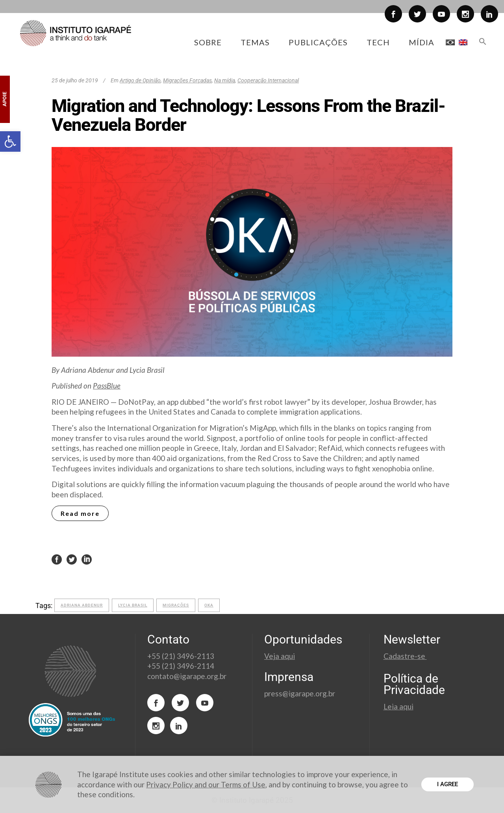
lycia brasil (133, 605)
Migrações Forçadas (187, 80)
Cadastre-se (405, 656)
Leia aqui (398, 706)
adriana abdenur (82, 605)
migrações (176, 605)
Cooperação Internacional (268, 80)
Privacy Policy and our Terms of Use (206, 784)
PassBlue (107, 386)
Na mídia (225, 80)
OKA (209, 605)
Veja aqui (280, 656)
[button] (10, 141)
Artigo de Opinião (140, 80)
